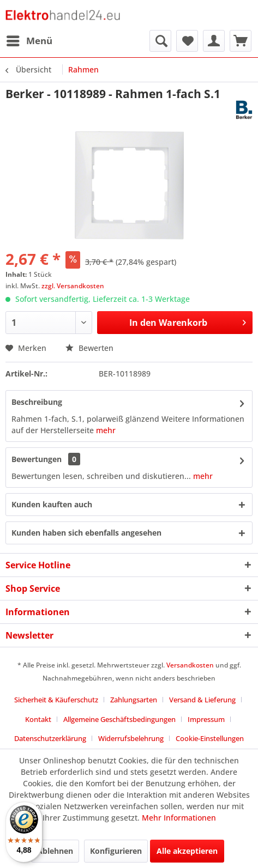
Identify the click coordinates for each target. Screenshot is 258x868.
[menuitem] (29, 41)
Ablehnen (55, 851)
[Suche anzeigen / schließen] (160, 41)
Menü (29, 40)
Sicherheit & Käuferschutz (56, 700)
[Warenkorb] (241, 41)
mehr (106, 430)
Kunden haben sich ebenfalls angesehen (86, 533)
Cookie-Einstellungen (210, 738)
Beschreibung (37, 402)
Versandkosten (190, 665)
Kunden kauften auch (52, 504)
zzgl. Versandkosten (73, 286)
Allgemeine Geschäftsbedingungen (119, 719)
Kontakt (38, 719)
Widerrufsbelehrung (131, 738)
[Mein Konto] (214, 41)
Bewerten (89, 348)
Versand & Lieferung (202, 700)
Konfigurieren (116, 851)
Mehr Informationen (179, 818)
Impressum (206, 719)
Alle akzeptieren (187, 851)
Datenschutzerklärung (50, 738)
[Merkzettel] (187, 41)
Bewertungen (37, 459)
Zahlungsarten (134, 700)
